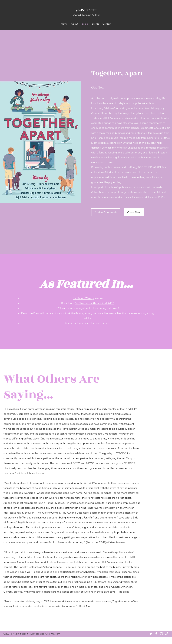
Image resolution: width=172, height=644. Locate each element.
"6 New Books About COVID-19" (95, 303)
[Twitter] (151, 634)
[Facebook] (156, 634)
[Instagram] (161, 634)
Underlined (84, 323)
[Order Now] (134, 212)
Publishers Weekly (83, 298)
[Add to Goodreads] (106, 212)
